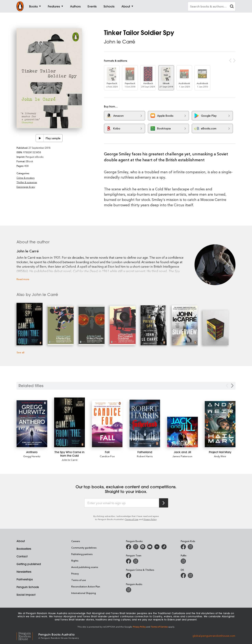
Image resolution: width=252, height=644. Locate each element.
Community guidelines (84, 548)
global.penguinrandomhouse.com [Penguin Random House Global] (214, 636)
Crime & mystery (26, 178)
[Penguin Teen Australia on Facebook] (129, 561)
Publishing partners (82, 554)
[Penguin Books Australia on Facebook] (129, 547)
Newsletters (24, 572)
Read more (23, 279)
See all (20, 352)
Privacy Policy (150, 519)
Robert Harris (145, 456)
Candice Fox (107, 456)
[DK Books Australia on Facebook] (183, 575)
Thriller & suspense (27, 182)
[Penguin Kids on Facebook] (183, 547)
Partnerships (25, 579)
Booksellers (24, 549)
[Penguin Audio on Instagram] (129, 590)
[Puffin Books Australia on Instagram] (183, 561)
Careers (76, 541)
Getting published (29, 564)
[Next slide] (232, 386)
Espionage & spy (26, 187)
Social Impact (26, 595)
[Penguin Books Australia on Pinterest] (143, 547)
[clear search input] (232, 7)
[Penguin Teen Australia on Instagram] (136, 561)
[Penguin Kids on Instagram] (190, 547)
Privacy (75, 573)
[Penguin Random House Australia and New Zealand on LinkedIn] (157, 547)
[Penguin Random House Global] (27, 636)
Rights (75, 561)
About (21, 541)
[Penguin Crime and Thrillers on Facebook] (129, 575)
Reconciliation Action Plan (86, 586)
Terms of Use (132, 519)
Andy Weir (220, 456)
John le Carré (120, 42)
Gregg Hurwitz (32, 456)
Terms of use (79, 580)
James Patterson (182, 456)
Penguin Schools (28, 587)
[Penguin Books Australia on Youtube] (150, 547)
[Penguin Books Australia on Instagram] (136, 547)
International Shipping (84, 593)
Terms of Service (159, 627)
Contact (22, 556)
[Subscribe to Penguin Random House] (164, 503)
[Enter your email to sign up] (122, 503)
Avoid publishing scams (85, 567)
